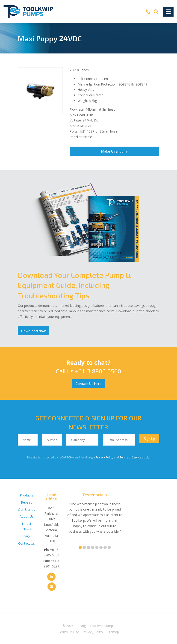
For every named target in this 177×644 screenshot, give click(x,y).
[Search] (156, 12)
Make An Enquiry (114, 151)
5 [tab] (97, 547)
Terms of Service (130, 457)
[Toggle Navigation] (168, 12)
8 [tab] (109, 547)
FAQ (27, 536)
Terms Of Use (69, 632)
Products (27, 495)
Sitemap (113, 632)
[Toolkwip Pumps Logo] (28, 12)
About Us (27, 516)
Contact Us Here (88, 384)
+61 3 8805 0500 (98, 371)
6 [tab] (101, 547)
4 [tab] (93, 547)
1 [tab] (80, 547)
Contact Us (27, 543)
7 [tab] (105, 547)
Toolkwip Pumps (102, 626)
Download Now (33, 331)
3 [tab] (88, 547)
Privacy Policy (104, 457)
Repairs (27, 502)
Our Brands (27, 510)
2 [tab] (84, 547)
